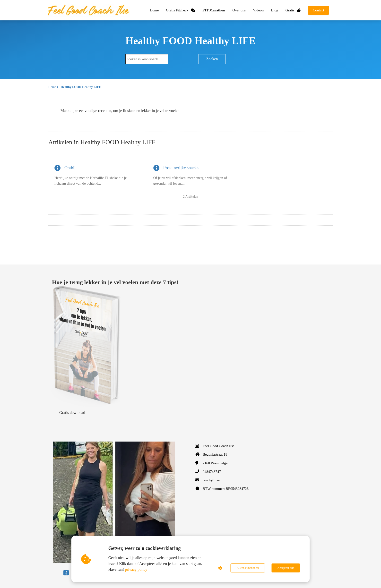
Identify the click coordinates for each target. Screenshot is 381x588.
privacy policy (136, 569)
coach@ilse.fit (213, 480)
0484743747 (212, 472)
